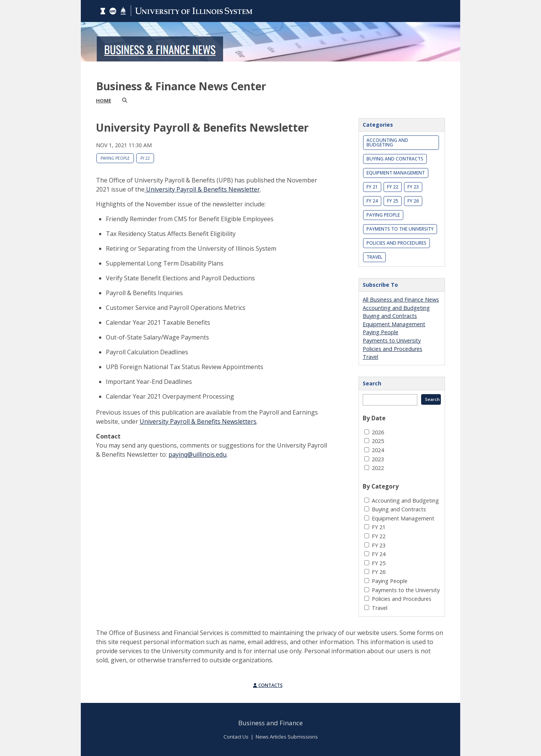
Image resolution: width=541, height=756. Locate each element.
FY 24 (372, 201)
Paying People (115, 158)
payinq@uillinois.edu (197, 454)
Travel (374, 257)
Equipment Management (396, 173)
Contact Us (236, 737)
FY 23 (413, 187)
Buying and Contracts (395, 159)
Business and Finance (270, 723)
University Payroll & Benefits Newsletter (202, 189)
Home (104, 101)
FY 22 (145, 158)
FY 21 (372, 187)
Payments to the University (400, 229)
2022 (378, 468)
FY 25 (393, 201)
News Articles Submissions (287, 737)
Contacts (268, 685)
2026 (378, 432)
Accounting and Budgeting (387, 142)
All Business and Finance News (401, 299)
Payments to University (392, 340)
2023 (378, 459)
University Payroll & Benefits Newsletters (198, 421)
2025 (378, 441)
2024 (378, 450)
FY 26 (413, 201)
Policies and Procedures (396, 243)
